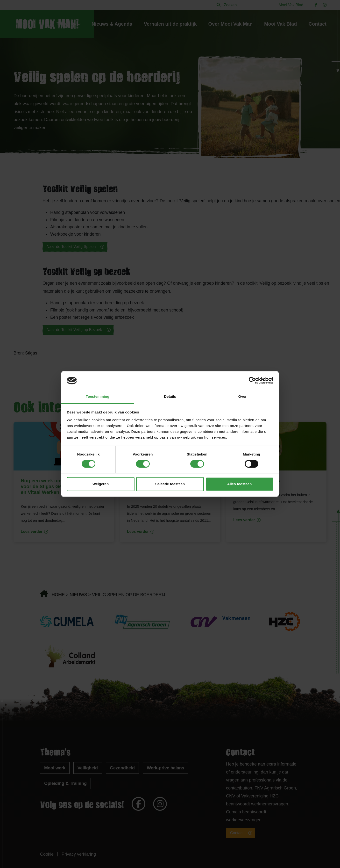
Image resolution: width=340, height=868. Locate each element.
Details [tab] (170, 396)
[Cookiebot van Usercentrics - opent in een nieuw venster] (252, 381)
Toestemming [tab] (98, 396)
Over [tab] (243, 396)
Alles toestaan (240, 484)
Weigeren (101, 484)
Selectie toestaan (170, 484)
